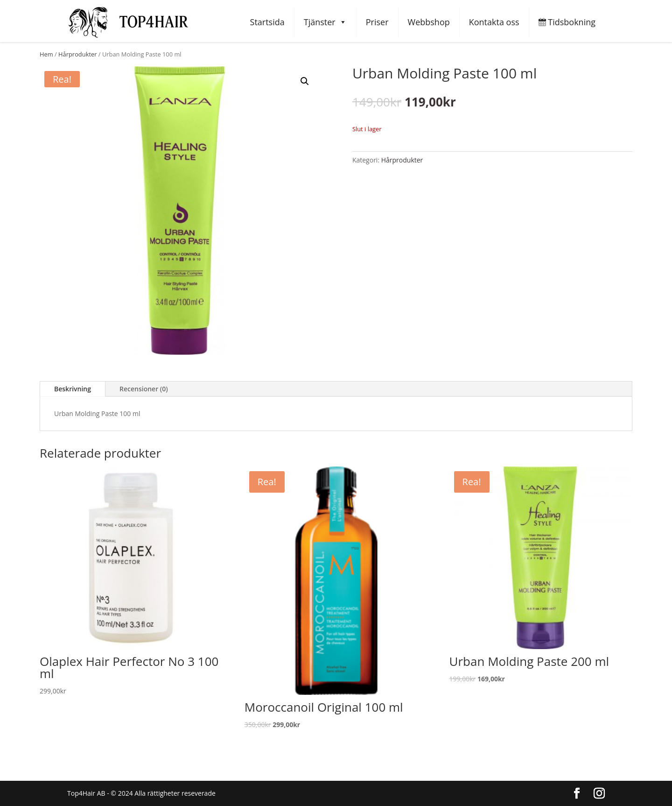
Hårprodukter (77, 54)
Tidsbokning (567, 22)
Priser (377, 22)
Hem (46, 54)
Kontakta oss (494, 22)
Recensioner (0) (144, 389)
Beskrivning (73, 389)
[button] (305, 81)
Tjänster (325, 22)
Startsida (267, 22)
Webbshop (429, 22)
